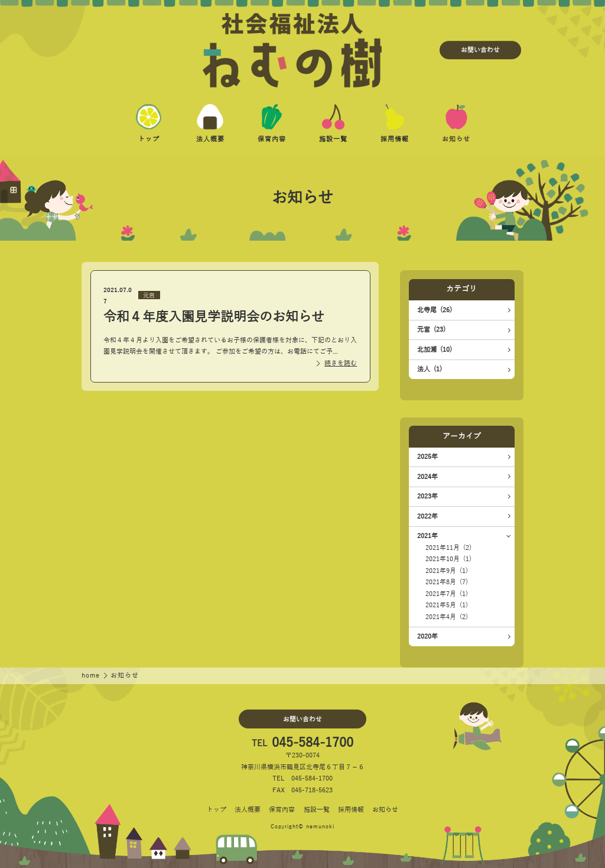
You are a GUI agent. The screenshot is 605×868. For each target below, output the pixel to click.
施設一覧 (317, 810)
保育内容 (282, 810)
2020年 (427, 637)
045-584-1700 (313, 743)
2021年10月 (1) (448, 559)
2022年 (427, 516)
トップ (217, 810)
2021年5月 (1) (447, 605)
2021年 (427, 536)
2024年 (427, 477)
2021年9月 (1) (447, 571)
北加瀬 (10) (435, 350)
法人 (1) (430, 369)
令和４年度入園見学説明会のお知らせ (214, 317)
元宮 (149, 295)
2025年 (427, 457)
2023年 (427, 496)
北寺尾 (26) (435, 310)
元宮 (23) (431, 330)
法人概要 (248, 810)
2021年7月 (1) (447, 594)
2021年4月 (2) (447, 617)
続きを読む (341, 363)
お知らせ (385, 810)
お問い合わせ (480, 50)
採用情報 (351, 810)
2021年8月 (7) (447, 582)
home (92, 676)
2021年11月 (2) (448, 548)
